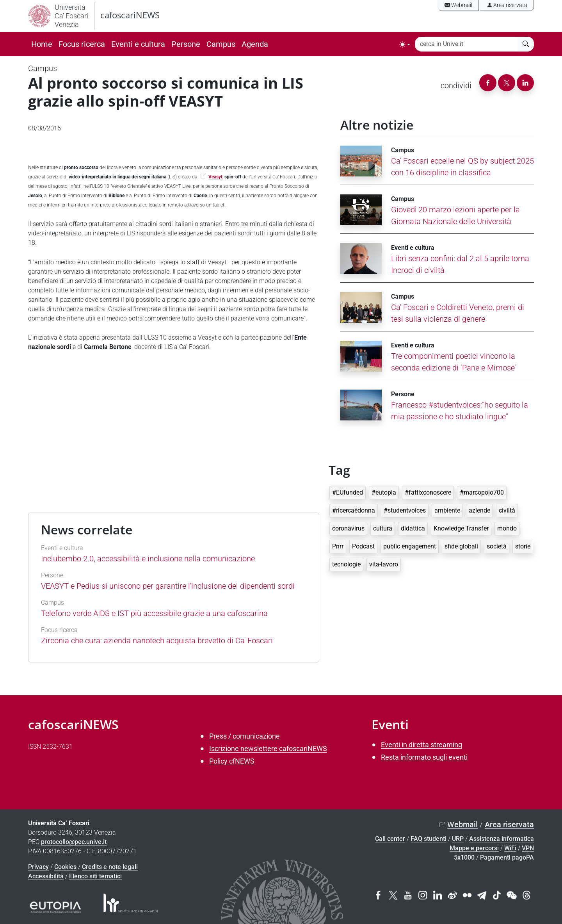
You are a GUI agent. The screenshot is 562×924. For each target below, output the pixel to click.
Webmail (458, 5)
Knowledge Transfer (461, 528)
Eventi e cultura (138, 44)
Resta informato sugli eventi (424, 757)
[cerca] (526, 44)
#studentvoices (405, 510)
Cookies (65, 867)
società (497, 546)
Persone (186, 44)
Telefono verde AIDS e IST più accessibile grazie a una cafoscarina (154, 613)
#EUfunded (348, 492)
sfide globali (461, 546)
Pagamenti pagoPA (507, 857)
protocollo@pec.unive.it (74, 842)
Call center (390, 839)
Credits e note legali (110, 867)
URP (458, 839)
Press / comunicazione (245, 736)
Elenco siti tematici (95, 876)
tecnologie (346, 564)
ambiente (447, 510)
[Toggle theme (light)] (405, 45)
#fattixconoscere (428, 492)
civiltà (507, 510)
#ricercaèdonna (354, 510)
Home (42, 44)
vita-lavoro (384, 564)
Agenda (255, 44)
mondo (507, 528)
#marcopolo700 (482, 492)
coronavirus (348, 528)
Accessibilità (46, 876)
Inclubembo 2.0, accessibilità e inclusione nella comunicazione (148, 559)
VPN (528, 848)
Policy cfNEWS (232, 761)
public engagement (410, 546)
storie (523, 546)
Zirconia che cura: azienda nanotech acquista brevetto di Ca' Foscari (157, 641)
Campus (221, 44)
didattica (413, 528)
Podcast (363, 546)
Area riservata (507, 5)
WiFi (510, 848)
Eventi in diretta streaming (421, 745)
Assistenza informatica (502, 839)
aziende (479, 510)
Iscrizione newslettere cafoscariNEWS (268, 749)
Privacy (38, 867)
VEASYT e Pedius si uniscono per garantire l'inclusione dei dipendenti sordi (168, 586)
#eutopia (384, 492)
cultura (383, 528)
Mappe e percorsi (474, 848)
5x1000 (464, 857)
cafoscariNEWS (130, 15)
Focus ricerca (82, 44)
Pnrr (338, 546)
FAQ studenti (429, 839)
